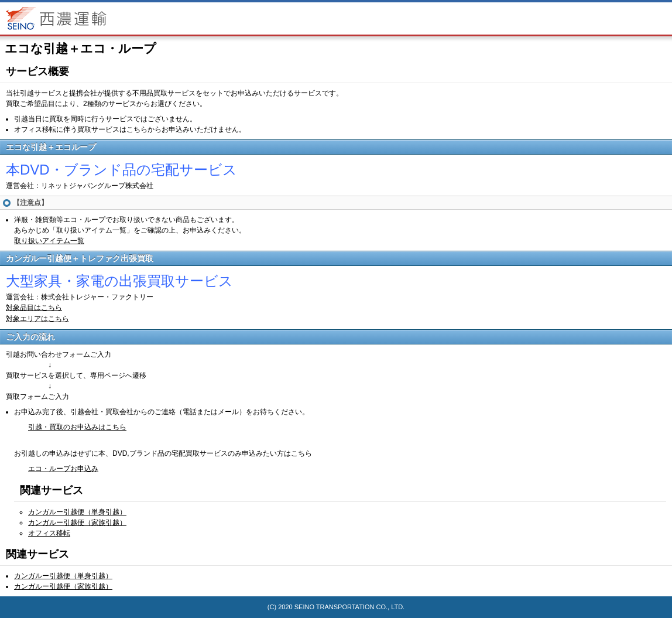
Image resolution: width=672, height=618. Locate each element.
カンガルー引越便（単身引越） (77, 512)
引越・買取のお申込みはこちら (77, 427)
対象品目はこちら (34, 308)
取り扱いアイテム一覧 (49, 241)
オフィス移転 (49, 533)
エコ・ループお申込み (63, 469)
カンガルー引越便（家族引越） (77, 523)
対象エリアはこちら (37, 319)
